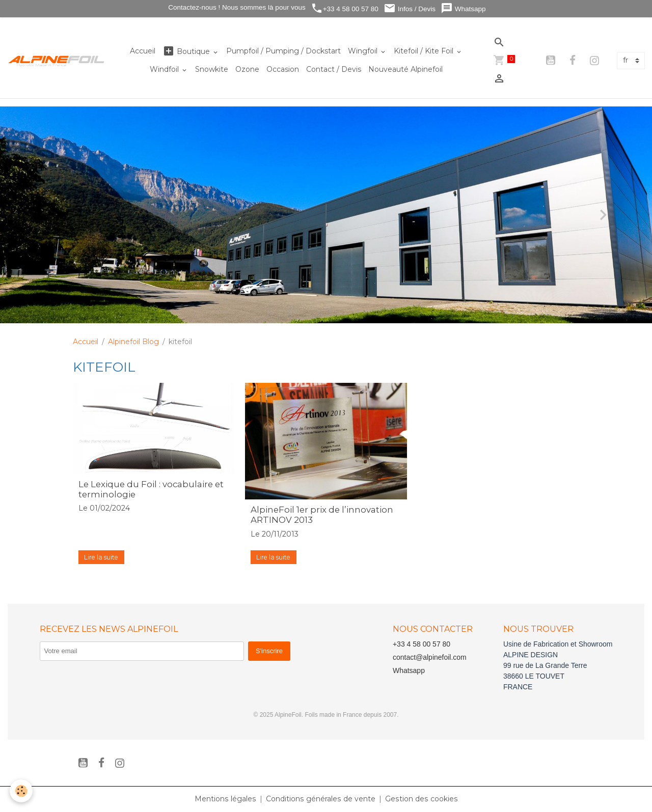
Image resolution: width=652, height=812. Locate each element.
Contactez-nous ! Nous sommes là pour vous (236, 7)
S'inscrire (269, 651)
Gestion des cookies (420, 799)
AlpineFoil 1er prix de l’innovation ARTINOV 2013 (322, 515)
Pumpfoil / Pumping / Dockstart (283, 51)
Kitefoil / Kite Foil (425, 51)
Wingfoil (364, 51)
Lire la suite (101, 557)
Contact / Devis (334, 69)
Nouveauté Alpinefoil (405, 69)
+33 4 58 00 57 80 (345, 8)
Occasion (283, 69)
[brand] (57, 61)
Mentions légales (226, 799)
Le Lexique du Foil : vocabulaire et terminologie (151, 489)
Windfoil (165, 69)
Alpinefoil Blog (133, 342)
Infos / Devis (410, 8)
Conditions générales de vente (321, 799)
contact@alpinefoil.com (430, 657)
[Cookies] (22, 791)
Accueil (143, 51)
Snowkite (212, 69)
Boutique (187, 51)
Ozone (247, 69)
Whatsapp (463, 8)
